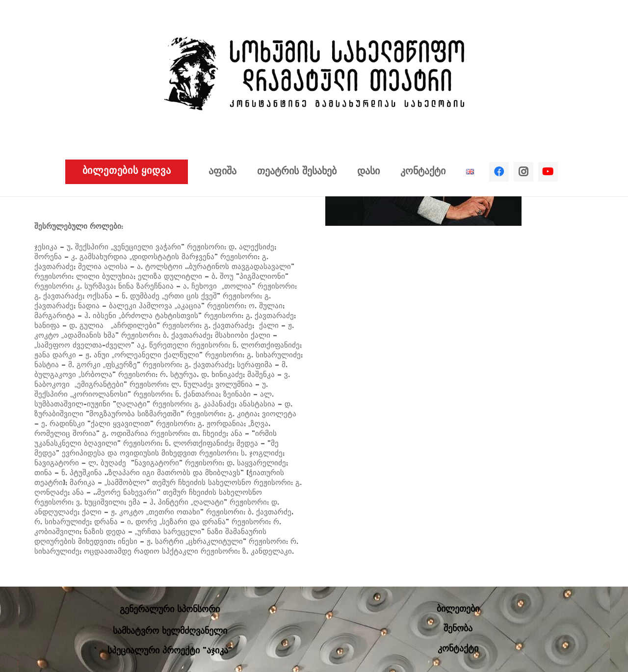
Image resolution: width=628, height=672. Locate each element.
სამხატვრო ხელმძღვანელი (170, 632)
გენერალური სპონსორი (170, 610)
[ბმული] (314, 74)
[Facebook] (499, 172)
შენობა (458, 629)
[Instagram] (523, 172)
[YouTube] (548, 172)
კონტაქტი (458, 649)
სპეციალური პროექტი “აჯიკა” (170, 651)
